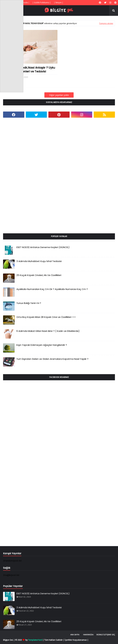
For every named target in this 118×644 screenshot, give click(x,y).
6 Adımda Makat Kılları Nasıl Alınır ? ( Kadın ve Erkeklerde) (48, 331)
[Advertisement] (26, 179)
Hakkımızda (88, 635)
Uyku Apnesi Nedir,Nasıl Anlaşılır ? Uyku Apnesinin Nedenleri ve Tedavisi (29, 69)
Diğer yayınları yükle (59, 95)
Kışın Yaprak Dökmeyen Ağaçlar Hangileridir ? (42, 345)
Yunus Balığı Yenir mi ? (29, 303)
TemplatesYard (35, 640)
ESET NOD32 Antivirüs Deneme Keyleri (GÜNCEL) (43, 247)
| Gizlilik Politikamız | (42, 3)
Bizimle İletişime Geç (106, 635)
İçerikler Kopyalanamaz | (77, 640)
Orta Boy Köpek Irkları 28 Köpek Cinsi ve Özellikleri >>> (46, 317)
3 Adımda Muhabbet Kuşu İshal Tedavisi (39, 261)
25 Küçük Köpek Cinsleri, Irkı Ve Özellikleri (39, 275)
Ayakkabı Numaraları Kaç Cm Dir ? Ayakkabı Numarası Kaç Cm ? (52, 289)
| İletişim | (59, 3)
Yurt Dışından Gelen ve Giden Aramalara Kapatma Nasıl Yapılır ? (52, 359)
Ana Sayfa (75, 635)
